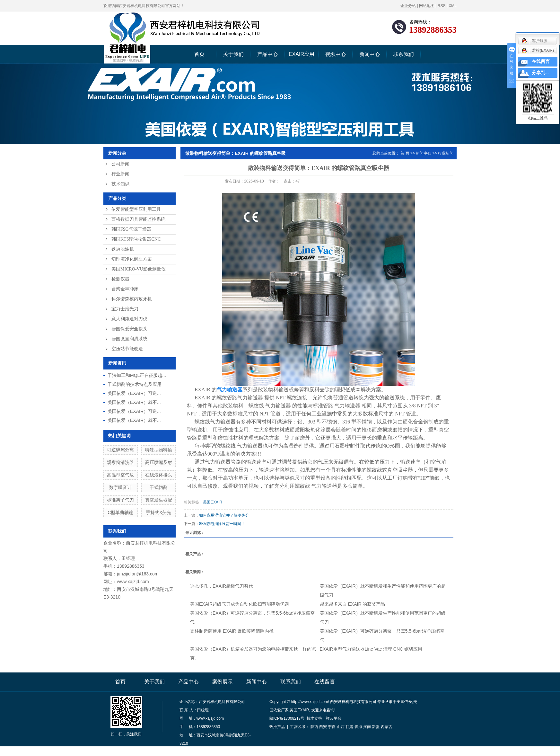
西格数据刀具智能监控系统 (138, 219)
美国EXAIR (213, 502)
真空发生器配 (159, 500)
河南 (367, 727)
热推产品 (277, 727)
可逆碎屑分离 (120, 450)
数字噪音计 (120, 487)
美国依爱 (404, 702)
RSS (442, 6)
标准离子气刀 (120, 500)
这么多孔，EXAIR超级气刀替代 (222, 586)
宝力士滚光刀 (125, 309)
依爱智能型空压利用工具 (136, 209)
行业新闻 (120, 174)
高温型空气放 (120, 475)
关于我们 (233, 54)
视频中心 (336, 54)
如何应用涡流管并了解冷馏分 (224, 515)
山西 (341, 727)
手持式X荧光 (158, 512)
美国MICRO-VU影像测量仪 (139, 269)
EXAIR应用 (302, 54)
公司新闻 (120, 164)
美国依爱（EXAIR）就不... (134, 402)
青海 (358, 727)
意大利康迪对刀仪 (129, 319)
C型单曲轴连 (120, 512)
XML (453, 6)
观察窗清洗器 (120, 462)
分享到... (540, 73)
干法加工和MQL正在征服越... (137, 375)
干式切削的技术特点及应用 (135, 384)
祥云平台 (334, 718)
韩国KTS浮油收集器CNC (136, 239)
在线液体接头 (159, 475)
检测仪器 (120, 279)
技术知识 (120, 184)
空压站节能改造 (127, 349)
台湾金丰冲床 (125, 289)
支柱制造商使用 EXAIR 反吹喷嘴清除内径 (232, 631)
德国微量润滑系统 (129, 339)
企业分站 (408, 6)
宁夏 (332, 727)
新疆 (376, 727)
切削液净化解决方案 (132, 259)
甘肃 (349, 727)
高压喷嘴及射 (159, 462)
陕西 (314, 727)
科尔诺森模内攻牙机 (132, 299)
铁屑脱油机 (123, 249)
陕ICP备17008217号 (287, 718)
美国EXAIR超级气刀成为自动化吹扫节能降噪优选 (240, 604)
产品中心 (267, 54)
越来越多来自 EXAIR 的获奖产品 (353, 604)
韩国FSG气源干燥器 (131, 229)
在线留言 (325, 682)
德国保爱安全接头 (129, 329)
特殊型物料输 (159, 450)
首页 (199, 54)
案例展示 (223, 682)
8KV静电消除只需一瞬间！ (222, 524)
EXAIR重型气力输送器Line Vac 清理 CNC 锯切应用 (371, 649)
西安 (323, 727)
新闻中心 (370, 54)
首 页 (405, 153)
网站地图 (427, 6)
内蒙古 (387, 727)
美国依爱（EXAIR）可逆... (134, 393)
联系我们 (404, 54)
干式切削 (159, 487)
